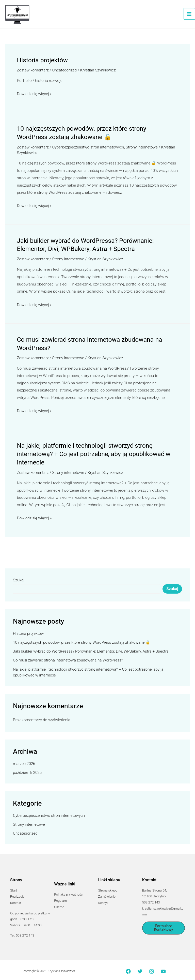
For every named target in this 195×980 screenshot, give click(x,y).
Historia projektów (42, 61)
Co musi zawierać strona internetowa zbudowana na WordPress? (87, 342)
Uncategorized (65, 71)
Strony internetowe (143, 147)
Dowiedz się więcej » (35, 94)
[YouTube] (163, 966)
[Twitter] (140, 966)
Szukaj (19, 576)
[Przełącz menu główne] (189, 14)
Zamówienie (107, 892)
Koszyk (103, 898)
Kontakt (16, 898)
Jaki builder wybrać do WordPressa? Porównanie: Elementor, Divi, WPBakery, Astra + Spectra (83, 244)
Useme (59, 902)
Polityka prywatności (69, 890)
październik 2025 (28, 768)
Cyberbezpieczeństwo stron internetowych (89, 147)
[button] (164, 924)
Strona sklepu (108, 886)
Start (14, 886)
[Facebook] (128, 966)
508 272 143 (25, 931)
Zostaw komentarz (33, 71)
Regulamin (62, 896)
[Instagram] (152, 966)
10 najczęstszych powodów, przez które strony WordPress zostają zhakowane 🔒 (95, 133)
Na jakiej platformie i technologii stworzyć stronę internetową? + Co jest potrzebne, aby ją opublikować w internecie (91, 451)
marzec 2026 (24, 760)
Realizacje (17, 892)
